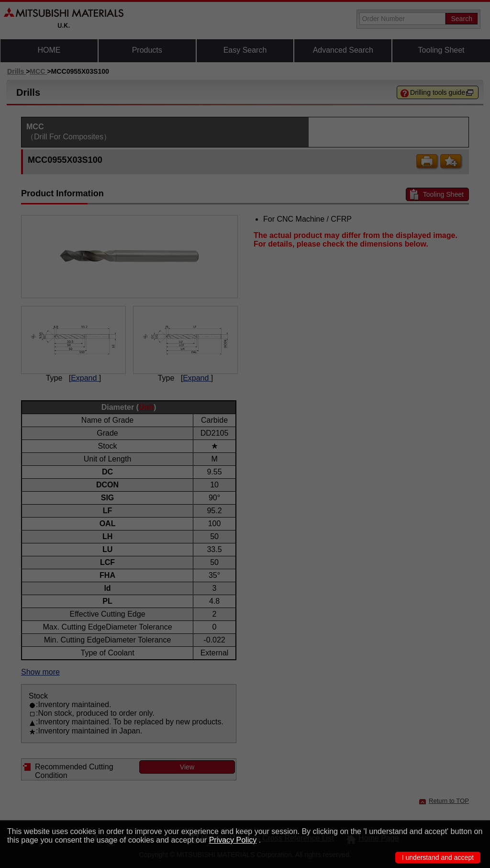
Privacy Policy (233, 840)
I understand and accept (438, 857)
